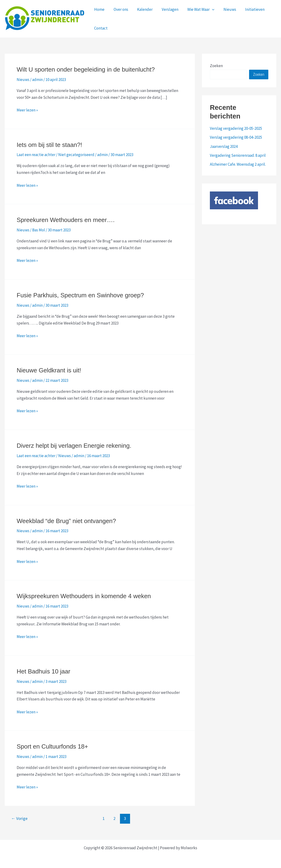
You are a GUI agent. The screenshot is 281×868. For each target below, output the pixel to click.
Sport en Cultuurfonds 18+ (52, 746)
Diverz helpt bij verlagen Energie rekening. (74, 446)
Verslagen (166, 9)
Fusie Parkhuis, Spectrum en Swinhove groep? (80, 295)
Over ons (119, 9)
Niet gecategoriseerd (76, 155)
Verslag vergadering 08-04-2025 (236, 137)
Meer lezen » (27, 110)
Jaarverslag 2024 (224, 146)
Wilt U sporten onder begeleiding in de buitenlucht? (86, 69)
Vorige (19, 818)
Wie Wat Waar (196, 9)
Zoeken (216, 66)
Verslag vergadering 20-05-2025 (236, 128)
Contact (100, 28)
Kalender (142, 9)
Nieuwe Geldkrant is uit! (49, 370)
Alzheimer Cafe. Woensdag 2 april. (238, 164)
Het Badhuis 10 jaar (43, 671)
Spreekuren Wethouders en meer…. (66, 220)
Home (99, 9)
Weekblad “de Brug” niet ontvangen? (66, 521)
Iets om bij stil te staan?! (49, 145)
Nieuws (224, 9)
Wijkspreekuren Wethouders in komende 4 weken (84, 596)
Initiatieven (248, 9)
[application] (207, 9)
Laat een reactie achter (36, 155)
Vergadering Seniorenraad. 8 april (238, 155)
